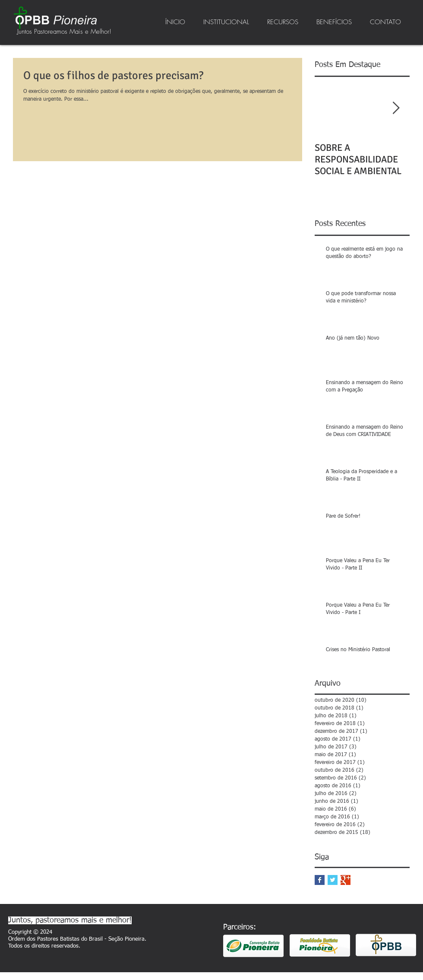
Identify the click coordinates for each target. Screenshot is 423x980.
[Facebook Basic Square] (320, 880)
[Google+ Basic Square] (346, 880)
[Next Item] (396, 108)
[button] (226, 22)
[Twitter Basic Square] (333, 880)
